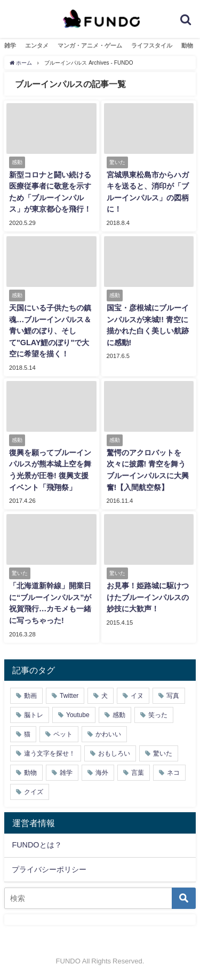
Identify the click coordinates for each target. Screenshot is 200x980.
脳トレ (34, 715)
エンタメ (37, 45)
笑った (158, 715)
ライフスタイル (152, 45)
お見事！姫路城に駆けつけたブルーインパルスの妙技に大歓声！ (148, 597)
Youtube (78, 715)
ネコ (173, 773)
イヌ (137, 696)
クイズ (34, 792)
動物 (187, 45)
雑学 (10, 45)
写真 (173, 696)
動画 (30, 696)
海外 (102, 773)
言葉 (138, 773)
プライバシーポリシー (49, 869)
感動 (119, 715)
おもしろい (114, 753)
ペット (63, 734)
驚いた (163, 753)
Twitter (69, 696)
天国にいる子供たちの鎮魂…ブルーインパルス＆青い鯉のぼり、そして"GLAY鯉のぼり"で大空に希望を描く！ (50, 331)
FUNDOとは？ (37, 845)
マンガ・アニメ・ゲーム (90, 45)
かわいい (108, 734)
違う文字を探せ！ (50, 753)
